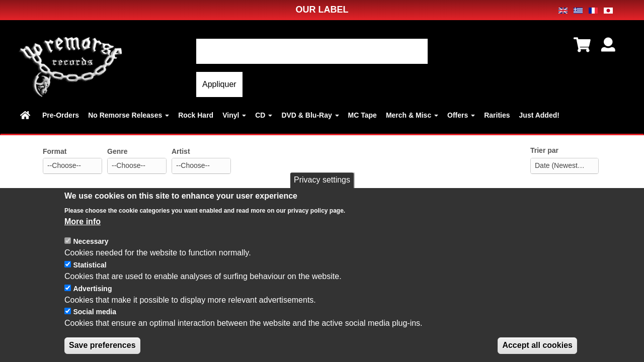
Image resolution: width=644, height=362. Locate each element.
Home (27, 115)
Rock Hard (196, 115)
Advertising (92, 297)
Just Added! (539, 115)
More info (83, 230)
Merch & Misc (412, 115)
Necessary (91, 250)
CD (264, 115)
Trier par (544, 150)
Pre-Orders (61, 115)
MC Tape (363, 115)
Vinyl (234, 115)
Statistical (90, 273)
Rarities (497, 115)
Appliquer (219, 84)
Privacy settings (322, 188)
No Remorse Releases (129, 115)
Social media (95, 320)
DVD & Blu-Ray (310, 115)
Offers (461, 115)
